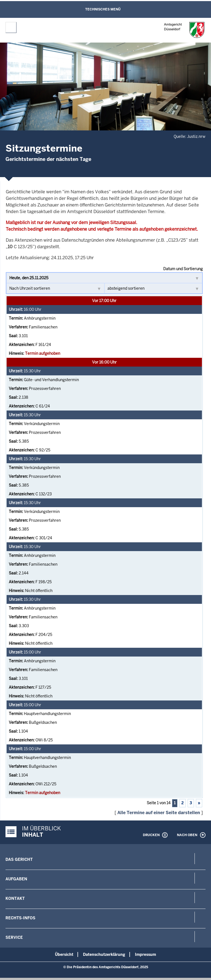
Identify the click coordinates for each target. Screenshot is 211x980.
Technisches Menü (103, 9)
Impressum (145, 954)
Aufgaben (16, 879)
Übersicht (64, 954)
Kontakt (15, 898)
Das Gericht (19, 859)
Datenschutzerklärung (104, 954)
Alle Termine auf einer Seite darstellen (159, 813)
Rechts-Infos (20, 918)
